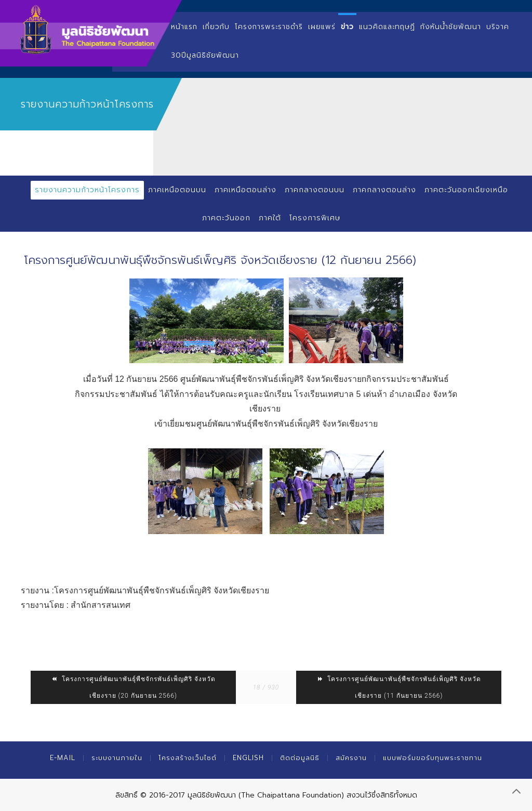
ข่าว (347, 27)
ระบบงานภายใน (117, 758)
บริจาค (498, 27)
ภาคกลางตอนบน (315, 190)
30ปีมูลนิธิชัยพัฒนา (205, 55)
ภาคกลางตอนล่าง (384, 190)
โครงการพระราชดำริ (269, 27)
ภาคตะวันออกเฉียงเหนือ (466, 190)
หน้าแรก (184, 27)
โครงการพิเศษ (315, 218)
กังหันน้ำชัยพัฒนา (451, 27)
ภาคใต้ (270, 218)
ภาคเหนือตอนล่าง (245, 190)
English (248, 758)
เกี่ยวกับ (216, 27)
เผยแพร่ (322, 27)
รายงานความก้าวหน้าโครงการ (87, 190)
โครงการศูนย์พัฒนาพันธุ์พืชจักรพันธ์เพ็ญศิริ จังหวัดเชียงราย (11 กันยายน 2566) (399, 687)
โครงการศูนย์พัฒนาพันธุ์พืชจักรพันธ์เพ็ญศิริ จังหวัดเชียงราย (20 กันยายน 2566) (133, 687)
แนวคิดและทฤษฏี (387, 27)
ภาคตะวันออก (226, 218)
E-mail (63, 758)
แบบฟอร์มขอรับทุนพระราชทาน (433, 758)
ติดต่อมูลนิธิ (300, 758)
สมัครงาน (351, 758)
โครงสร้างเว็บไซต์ (188, 758)
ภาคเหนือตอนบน (177, 190)
